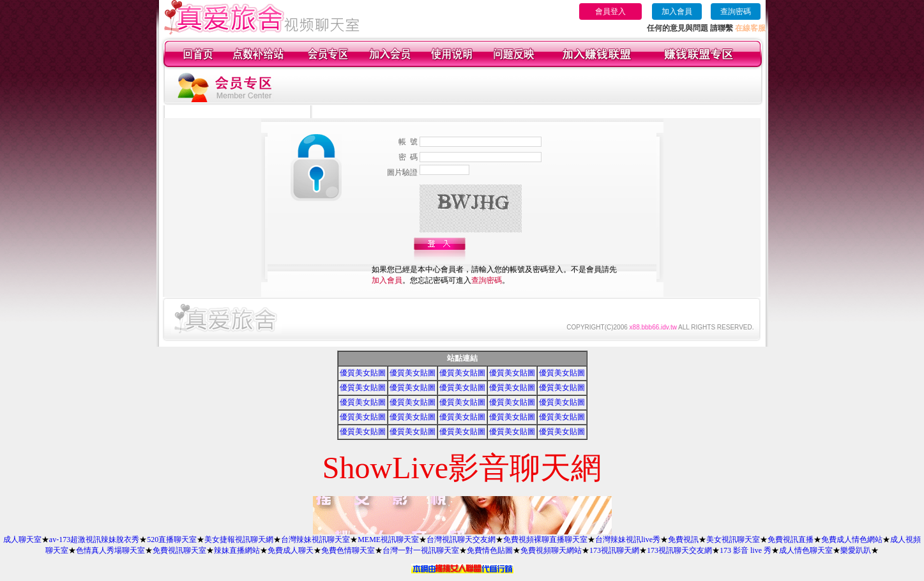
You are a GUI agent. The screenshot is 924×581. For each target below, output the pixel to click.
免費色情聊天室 (348, 550)
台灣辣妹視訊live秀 (628, 539)
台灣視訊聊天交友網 (461, 539)
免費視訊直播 (791, 539)
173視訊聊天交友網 (679, 550)
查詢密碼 (736, 11)
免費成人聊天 (291, 550)
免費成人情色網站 (852, 539)
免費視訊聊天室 (179, 550)
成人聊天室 (22, 539)
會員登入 (610, 11)
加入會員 (677, 11)
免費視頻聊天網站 (551, 550)
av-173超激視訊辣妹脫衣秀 (94, 539)
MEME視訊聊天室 (388, 539)
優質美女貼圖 (363, 373)
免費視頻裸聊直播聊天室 (545, 539)
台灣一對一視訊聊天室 (421, 550)
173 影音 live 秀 (746, 550)
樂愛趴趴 (856, 550)
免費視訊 (683, 539)
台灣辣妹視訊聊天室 (315, 539)
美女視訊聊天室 (733, 539)
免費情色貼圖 (490, 550)
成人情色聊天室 (806, 550)
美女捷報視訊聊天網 (239, 539)
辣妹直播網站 (237, 550)
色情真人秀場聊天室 (110, 550)
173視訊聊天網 (614, 550)
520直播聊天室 (172, 539)
